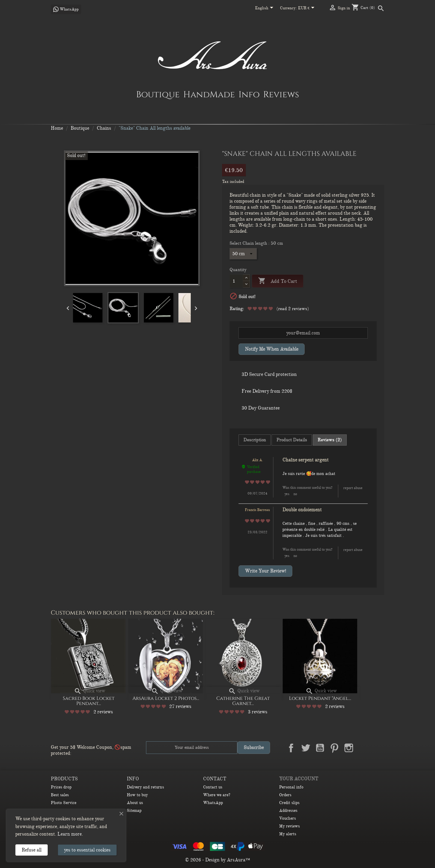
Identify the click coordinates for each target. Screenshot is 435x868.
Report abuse (353, 488)
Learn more (70, 834)
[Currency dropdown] (307, 8)
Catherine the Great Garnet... (243, 701)
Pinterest (334, 748)
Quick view (90, 691)
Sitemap (134, 811)
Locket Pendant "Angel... (320, 698)
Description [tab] (255, 440)
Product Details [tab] (292, 440)
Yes (287, 494)
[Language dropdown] (265, 8)
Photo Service (64, 803)
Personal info (291, 787)
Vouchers (287, 818)
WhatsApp (213, 803)
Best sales (60, 795)
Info (249, 94)
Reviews (281, 94)
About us (135, 803)
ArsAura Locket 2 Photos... (166, 698)
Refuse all (32, 850)
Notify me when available (272, 349)
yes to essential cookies (87, 850)
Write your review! (265, 571)
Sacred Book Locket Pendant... (89, 701)
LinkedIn (363, 748)
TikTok (378, 748)
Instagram (349, 748)
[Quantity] (236, 281)
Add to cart (278, 281)
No (295, 494)
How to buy (137, 795)
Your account (299, 779)
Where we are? (217, 795)
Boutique (158, 94)
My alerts (288, 834)
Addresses (288, 811)
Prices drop (61, 787)
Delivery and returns (145, 787)
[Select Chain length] (243, 254)
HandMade (209, 94)
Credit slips (289, 803)
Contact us (213, 787)
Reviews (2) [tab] (330, 440)
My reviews (289, 826)
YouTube (320, 748)
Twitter (306, 748)
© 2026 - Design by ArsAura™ (218, 860)
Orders (285, 795)
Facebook (291, 748)
